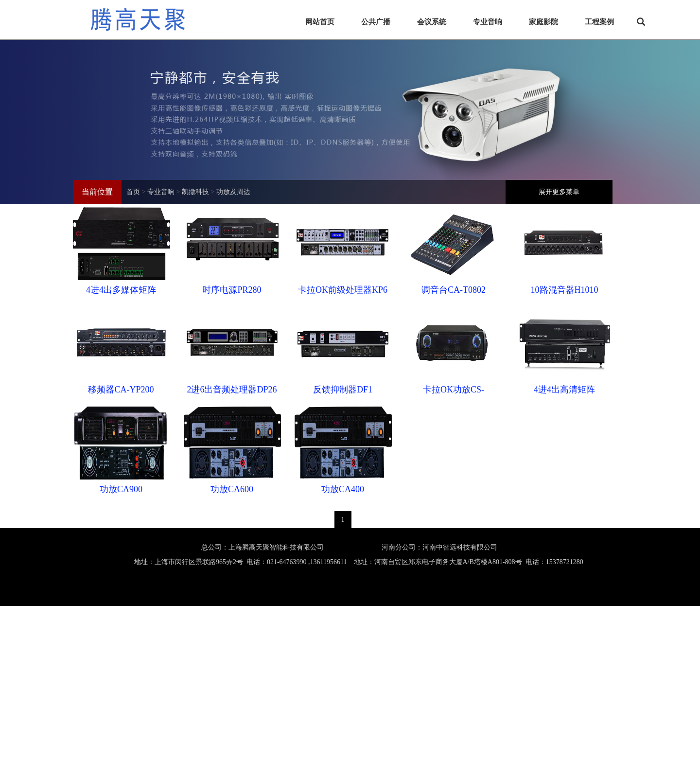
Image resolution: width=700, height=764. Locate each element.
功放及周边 (233, 192)
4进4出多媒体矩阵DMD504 (121, 292)
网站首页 (320, 22)
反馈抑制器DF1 (343, 390)
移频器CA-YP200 (121, 390)
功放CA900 (121, 489)
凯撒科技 (195, 192)
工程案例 (599, 22)
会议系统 (432, 22)
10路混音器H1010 (565, 290)
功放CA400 (343, 489)
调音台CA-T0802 (454, 290)
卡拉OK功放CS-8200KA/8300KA (454, 392)
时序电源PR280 (232, 290)
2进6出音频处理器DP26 (232, 390)
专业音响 (488, 22)
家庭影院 (543, 22)
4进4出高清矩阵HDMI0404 (564, 392)
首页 (133, 192)
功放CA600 (232, 489)
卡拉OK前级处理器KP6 (343, 290)
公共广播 (376, 22)
